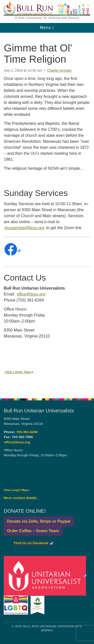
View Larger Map (19, 372)
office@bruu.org (31, 294)
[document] (47, 213)
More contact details (20, 498)
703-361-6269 (27, 432)
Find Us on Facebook (33, 543)
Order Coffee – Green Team (31, 531)
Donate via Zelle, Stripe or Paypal (37, 521)
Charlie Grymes (59, 70)
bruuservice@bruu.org (24, 228)
